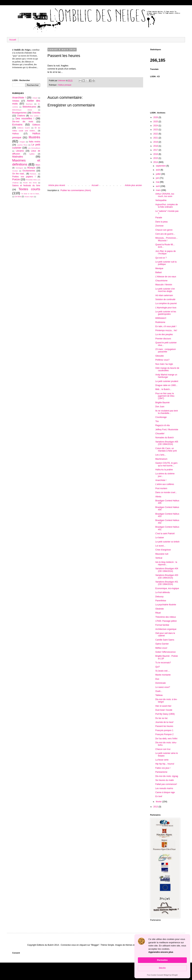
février (159, 802)
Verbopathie (161, 200)
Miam (38, 165)
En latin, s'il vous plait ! (166, 326)
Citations (21, 116)
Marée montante (163, 675)
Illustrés (34, 137)
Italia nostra (34, 142)
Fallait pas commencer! (166, 784)
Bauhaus (29, 104)
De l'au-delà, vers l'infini (166, 739)
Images (22, 142)
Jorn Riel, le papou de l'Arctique (166, 252)
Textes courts (29, 189)
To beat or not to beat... (31, 194)
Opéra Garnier (162, 644)
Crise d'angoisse (163, 550)
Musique (31, 168)
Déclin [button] (162, 968)
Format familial (162, 625)
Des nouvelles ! (25, 118)
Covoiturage (161, 417)
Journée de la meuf (164, 722)
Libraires (20, 151)
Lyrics (32, 154)
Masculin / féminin (164, 285)
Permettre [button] (162, 960)
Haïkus (15, 134)
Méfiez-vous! (161, 648)
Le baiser (160, 538)
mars (158, 190)
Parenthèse (161, 601)
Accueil (13, 40)
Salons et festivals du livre (26, 186)
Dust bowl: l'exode (164, 710)
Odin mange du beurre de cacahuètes (167, 369)
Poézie (16, 179)
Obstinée (160, 609)
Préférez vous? (162, 360)
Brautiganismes (19, 113)
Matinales (18, 157)
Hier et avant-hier (163, 706)
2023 (156, 130)
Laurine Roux (22, 145)
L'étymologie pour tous (166, 308)
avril (158, 186)
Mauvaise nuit (162, 554)
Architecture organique (166, 629)
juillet (159, 174)
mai (158, 182)
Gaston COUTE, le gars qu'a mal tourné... (166, 464)
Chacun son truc (163, 749)
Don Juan (160, 407)
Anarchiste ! (19, 98)
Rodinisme (160, 322)
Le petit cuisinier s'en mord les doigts (165, 290)
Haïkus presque (65, 85)
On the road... (19, 174)
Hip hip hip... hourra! (165, 764)
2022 (156, 134)
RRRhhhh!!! (161, 318)
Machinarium (161, 459)
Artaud (35, 98)
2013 (156, 807)
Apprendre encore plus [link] (161, 952)
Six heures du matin (165, 780)
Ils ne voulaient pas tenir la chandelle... (167, 412)
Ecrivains (17, 125)
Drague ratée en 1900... (166, 385)
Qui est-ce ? (161, 258)
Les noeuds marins (164, 788)
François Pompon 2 (164, 734)
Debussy (159, 597)
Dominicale (160, 683)
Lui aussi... (160, 546)
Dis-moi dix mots (23, 122)
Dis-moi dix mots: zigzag (167, 776)
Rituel (158, 613)
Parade (159, 218)
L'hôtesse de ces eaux (166, 277)
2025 (156, 122)
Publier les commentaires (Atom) (76, 190)
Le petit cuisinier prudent (167, 381)
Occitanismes (29, 171)
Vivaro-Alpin (29, 197)
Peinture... (34, 174)
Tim (157, 421)
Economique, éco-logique (167, 588)
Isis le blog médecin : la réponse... (166, 563)
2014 (156, 162)
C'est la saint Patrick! (165, 534)
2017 (156, 150)
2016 (156, 154)
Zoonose (159, 226)
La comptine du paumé (166, 303)
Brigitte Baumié (162, 403)
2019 (156, 142)
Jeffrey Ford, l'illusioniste (167, 430)
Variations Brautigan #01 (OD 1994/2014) (167, 583)
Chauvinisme (161, 281)
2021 (156, 138)
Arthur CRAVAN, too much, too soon (165, 195)
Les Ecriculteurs (34, 148)
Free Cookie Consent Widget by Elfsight (162, 975)
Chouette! (160, 434)
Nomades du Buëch (165, 438)
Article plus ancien (133, 185)
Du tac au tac (162, 718)
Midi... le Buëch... (163, 389)
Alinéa (158, 497)
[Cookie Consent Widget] (162, 956)
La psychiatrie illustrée (166, 605)
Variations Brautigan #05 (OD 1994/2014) (167, 443)
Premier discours (163, 339)
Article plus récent (57, 185)
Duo (157, 679)
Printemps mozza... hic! (166, 330)
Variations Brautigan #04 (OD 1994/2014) (167, 570)
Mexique (159, 268)
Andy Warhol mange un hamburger (166, 376)
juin (158, 178)
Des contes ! (35, 116)
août (158, 170)
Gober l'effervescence (165, 652)
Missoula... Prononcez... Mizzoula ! (167, 239)
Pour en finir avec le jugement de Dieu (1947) (165, 396)
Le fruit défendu (163, 592)
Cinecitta (36, 113)
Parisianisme (161, 772)
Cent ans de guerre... (165, 234)
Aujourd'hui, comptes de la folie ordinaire (167, 206)
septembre (161, 166)
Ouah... (159, 691)
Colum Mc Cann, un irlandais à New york (166, 450)
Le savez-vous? (163, 687)
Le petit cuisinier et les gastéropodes (166, 313)
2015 (156, 158)
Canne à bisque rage (165, 792)
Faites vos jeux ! (163, 768)
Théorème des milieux (166, 617)
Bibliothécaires (29, 107)
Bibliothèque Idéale (22, 110)
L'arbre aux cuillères (165, 484)
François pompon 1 (164, 730)
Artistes (16, 101)
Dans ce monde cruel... (166, 492)
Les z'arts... (161, 455)
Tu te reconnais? (163, 663)
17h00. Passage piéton (166, 621)
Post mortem (161, 488)
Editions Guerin (24, 128)
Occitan (15, 171)
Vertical (159, 558)
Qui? (158, 667)
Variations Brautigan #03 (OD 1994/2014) (167, 576)
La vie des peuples (164, 334)
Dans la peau (162, 222)
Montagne (19, 168)
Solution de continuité (165, 299)
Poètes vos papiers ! (24, 177)
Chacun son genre (164, 230)
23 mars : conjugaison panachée (166, 350)
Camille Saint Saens (165, 640)
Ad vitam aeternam (164, 295)
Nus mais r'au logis (164, 364)
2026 (156, 117)
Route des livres (30, 183)
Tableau (159, 695)
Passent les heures (164, 726)
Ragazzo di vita (163, 425)
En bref (159, 796)
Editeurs (36, 125)
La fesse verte (162, 760)
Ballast (158, 272)
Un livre (18, 196)
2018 (156, 146)
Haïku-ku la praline (164, 470)
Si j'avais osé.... (163, 671)
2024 (156, 126)
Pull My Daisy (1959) (165, 714)
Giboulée (160, 356)
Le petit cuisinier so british (167, 542)
